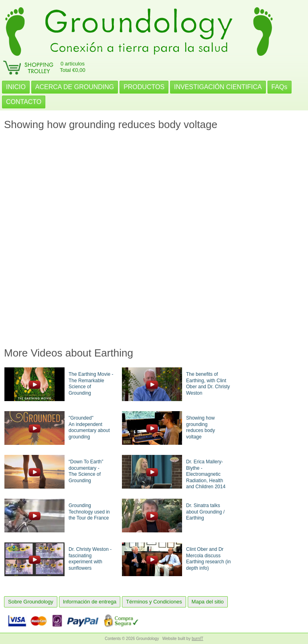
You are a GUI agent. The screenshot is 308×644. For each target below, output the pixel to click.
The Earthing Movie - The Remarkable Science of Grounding (91, 384)
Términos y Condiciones (154, 602)
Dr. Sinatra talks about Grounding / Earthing (205, 512)
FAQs (280, 87)
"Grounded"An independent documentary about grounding (89, 427)
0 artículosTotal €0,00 (73, 67)
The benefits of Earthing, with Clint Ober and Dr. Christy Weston (208, 384)
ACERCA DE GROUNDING (75, 87)
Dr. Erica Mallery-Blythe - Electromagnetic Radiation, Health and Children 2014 (206, 474)
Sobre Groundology (31, 602)
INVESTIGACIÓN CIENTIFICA (218, 87)
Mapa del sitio (208, 602)
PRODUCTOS (144, 87)
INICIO (16, 87)
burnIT (198, 639)
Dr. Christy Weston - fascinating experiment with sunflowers (90, 559)
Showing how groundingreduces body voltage (201, 427)
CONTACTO (24, 102)
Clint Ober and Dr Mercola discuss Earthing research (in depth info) (208, 559)
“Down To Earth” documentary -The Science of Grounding (86, 471)
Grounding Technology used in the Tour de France (89, 512)
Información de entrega (90, 602)
